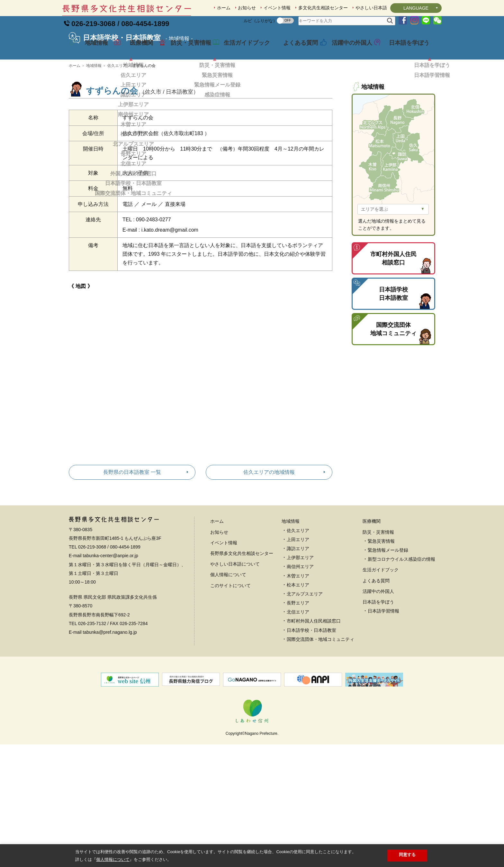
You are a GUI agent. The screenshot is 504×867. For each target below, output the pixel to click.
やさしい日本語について (235, 609)
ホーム (224, 8)
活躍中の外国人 (347, 50)
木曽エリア (298, 621)
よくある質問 (296, 50)
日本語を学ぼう (404, 50)
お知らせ (247, 8)
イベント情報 (277, 8)
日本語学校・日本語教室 (311, 675)
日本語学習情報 (383, 656)
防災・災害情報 (186, 50)
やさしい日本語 (371, 8)
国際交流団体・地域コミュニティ (320, 684)
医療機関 (137, 50)
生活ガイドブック (242, 50)
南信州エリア (300, 612)
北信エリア (298, 657)
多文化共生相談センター (323, 8)
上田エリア (298, 585)
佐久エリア (117, 111)
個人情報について (228, 620)
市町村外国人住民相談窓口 (314, 666)
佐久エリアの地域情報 (269, 517)
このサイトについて (230, 631)
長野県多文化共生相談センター (242, 598)
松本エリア (298, 630)
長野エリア (298, 648)
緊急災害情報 (381, 586)
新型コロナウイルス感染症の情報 (401, 604)
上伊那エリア (300, 603)
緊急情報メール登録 (388, 595)
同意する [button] (407, 855)
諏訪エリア (298, 594)
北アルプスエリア (305, 639)
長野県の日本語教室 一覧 (132, 517)
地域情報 (92, 50)
